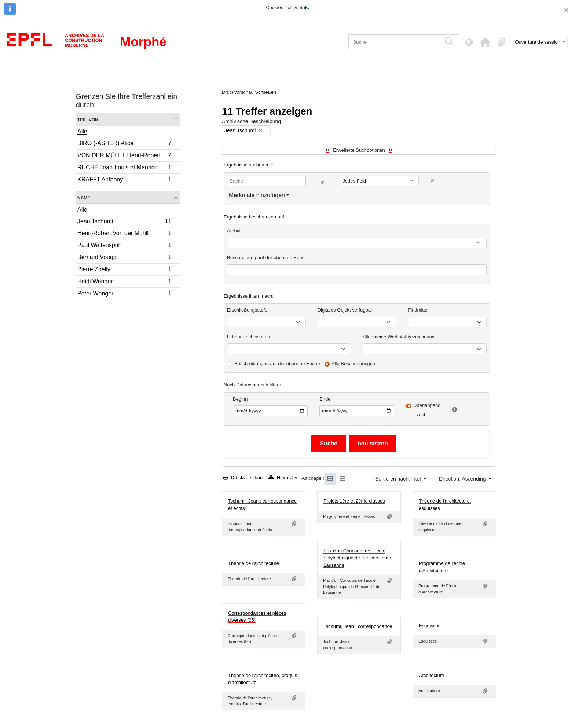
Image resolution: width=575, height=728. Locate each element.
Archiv (234, 231)
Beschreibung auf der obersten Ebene (267, 258)
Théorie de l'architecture (254, 563)
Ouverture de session (539, 42)
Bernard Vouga (124, 258)
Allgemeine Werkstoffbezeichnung (399, 337)
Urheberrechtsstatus (248, 337)
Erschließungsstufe (247, 310)
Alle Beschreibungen (353, 363)
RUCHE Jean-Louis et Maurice (124, 168)
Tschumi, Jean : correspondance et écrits (262, 505)
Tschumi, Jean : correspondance (358, 626)
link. (304, 8)
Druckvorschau (243, 477)
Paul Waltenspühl (124, 246)
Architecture (431, 675)
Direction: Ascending (463, 479)
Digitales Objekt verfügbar (345, 310)
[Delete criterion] (432, 181)
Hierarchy (283, 477)
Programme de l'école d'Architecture (442, 567)
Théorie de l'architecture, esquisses (445, 505)
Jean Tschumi (124, 222)
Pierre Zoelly (124, 270)
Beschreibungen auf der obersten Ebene (277, 363)
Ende (325, 399)
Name (84, 197)
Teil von (88, 119)
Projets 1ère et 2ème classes (354, 501)
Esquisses (430, 626)
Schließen (265, 92)
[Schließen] (566, 10)
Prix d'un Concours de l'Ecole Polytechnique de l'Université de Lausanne (357, 558)
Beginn (240, 399)
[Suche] (395, 42)
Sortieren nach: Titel (399, 479)
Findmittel (418, 310)
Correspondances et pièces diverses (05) (257, 617)
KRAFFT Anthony (124, 180)
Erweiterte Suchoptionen (359, 150)
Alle (82, 131)
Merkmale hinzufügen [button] (257, 195)
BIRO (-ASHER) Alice (124, 144)
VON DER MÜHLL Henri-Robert (124, 156)
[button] (486, 42)
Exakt (419, 415)
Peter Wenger (124, 294)
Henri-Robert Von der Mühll (124, 234)
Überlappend (427, 405)
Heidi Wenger (124, 282)
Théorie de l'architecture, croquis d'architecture (263, 679)
